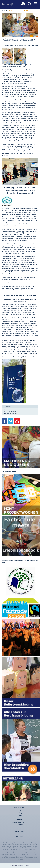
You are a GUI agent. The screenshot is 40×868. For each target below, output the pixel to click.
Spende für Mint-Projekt (9, 471)
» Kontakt (5, 409)
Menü (36, 7)
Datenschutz (19, 836)
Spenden (23, 7)
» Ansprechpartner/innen (9, 411)
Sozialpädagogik (20, 813)
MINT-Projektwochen (29, 11)
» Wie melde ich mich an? (10, 413)
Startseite (12, 11)
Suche (19, 827)
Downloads (19, 825)
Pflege (19, 810)
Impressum (19, 834)
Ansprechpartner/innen (19, 822)
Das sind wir (19, 11)
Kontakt (19, 815)
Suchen (29, 7)
